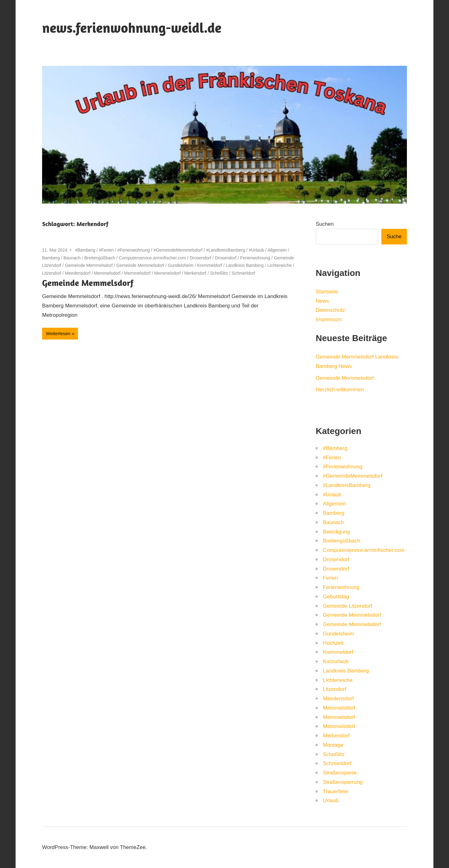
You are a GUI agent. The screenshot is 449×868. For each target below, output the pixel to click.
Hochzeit (333, 643)
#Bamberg (85, 250)
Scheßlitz (219, 273)
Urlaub (331, 800)
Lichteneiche (280, 265)
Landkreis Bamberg (245, 265)
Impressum (329, 319)
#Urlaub (256, 250)
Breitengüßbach (100, 258)
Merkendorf (195, 273)
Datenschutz (331, 310)
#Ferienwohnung (133, 250)
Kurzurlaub (336, 661)
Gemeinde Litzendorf (348, 606)
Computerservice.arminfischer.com (152, 258)
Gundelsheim (181, 265)
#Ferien (106, 250)
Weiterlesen (58, 333)
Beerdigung (337, 532)
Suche (394, 236)
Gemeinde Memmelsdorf (89, 265)
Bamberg (51, 258)
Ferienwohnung (255, 258)
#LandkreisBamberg (226, 250)
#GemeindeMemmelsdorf (178, 250)
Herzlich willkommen (340, 390)
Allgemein (277, 250)
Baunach (72, 258)
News (323, 301)
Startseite (327, 292)
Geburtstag (336, 597)
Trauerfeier (336, 791)
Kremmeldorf (210, 265)
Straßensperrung (343, 782)
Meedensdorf (78, 273)
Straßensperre (340, 773)
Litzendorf (52, 273)
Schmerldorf (243, 273)
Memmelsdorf (107, 273)
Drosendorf (200, 258)
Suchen (325, 224)
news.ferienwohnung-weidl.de (132, 28)
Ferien (331, 578)
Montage (333, 745)
